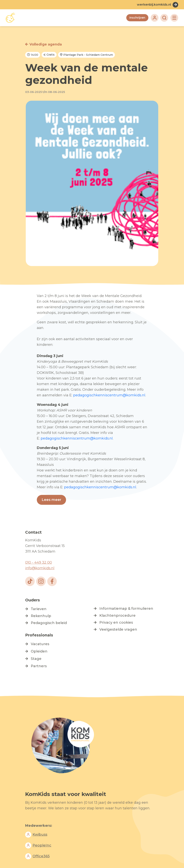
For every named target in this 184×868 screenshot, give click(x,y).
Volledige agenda (46, 44)
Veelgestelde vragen (118, 629)
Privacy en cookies (116, 622)
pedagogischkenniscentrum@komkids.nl (109, 395)
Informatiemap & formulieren (126, 609)
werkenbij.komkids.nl (154, 5)
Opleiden (39, 651)
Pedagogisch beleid (49, 623)
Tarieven (39, 609)
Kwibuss (40, 835)
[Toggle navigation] (174, 18)
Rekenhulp (41, 616)
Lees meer (51, 500)
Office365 (41, 856)
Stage (36, 659)
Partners (39, 666)
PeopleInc (42, 845)
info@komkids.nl (40, 568)
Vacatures (40, 644)
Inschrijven (137, 18)
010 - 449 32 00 (39, 562)
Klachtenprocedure (117, 616)
